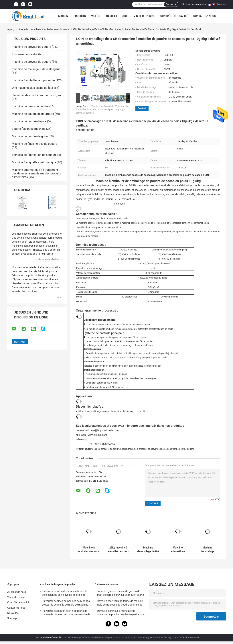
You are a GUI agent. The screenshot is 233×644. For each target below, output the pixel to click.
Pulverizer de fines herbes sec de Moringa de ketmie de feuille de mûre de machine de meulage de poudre (66, 603)
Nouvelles (13, 613)
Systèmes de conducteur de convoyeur (37, 95)
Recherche (171, 4)
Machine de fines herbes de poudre (34, 144)
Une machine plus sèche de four (32, 88)
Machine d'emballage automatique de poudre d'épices (207, 550)
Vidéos (96, 16)
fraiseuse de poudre (25, 54)
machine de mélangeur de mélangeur (36, 69)
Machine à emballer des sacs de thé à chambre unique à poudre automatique (89, 550)
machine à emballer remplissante (50, 29)
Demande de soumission (194, 4)
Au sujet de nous (117, 16)
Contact (142, 108)
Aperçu (11, 29)
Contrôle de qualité (174, 16)
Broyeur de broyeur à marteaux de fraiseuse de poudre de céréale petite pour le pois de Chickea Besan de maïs (121, 613)
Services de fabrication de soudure (34, 155)
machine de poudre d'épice (29, 121)
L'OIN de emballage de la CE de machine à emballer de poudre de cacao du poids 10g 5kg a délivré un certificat (102, 110)
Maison (63, 16)
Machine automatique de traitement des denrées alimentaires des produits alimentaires (36, 173)
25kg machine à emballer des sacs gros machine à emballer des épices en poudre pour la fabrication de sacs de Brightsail (118, 550)
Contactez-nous (205, 16)
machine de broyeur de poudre (31, 47)
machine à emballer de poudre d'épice (109, 449)
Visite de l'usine (144, 16)
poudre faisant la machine (29, 129)
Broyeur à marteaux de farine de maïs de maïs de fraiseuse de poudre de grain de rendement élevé (120, 603)
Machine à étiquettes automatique (34, 162)
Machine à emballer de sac (141, 449)
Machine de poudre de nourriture (33, 114)
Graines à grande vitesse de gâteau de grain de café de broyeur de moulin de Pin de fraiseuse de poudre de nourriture (120, 594)
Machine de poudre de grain (30, 136)
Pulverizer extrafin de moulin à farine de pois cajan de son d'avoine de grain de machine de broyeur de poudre (65, 594)
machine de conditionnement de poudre (174, 449)
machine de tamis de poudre (30, 106)
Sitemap (12, 618)
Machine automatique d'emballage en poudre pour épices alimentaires (178, 550)
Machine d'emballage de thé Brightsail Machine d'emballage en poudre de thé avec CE (148, 550)
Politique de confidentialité (49, 638)
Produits (80, 16)
